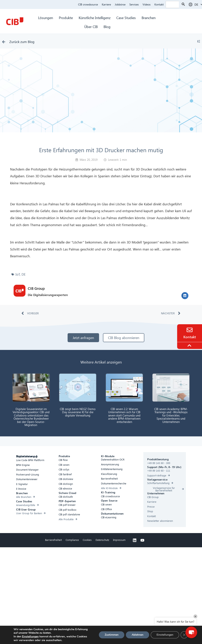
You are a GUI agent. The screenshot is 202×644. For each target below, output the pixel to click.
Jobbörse (120, 4)
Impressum (119, 540)
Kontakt (159, 4)
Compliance (72, 540)
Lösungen (46, 18)
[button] (185, 296)
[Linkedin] (135, 540)
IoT (18, 274)
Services (134, 4)
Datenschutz (102, 540)
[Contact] (190, 330)
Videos (147, 4)
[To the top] (190, 345)
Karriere (106, 4)
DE (24, 274)
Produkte (66, 18)
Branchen (149, 18)
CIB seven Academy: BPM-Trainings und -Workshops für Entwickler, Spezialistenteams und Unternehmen (171, 415)
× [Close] (195, 616)
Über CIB (91, 27)
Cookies (87, 540)
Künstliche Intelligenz (95, 18)
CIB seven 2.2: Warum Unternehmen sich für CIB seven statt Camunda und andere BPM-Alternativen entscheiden (124, 415)
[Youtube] (142, 540)
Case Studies (126, 18)
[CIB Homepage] (15, 21)
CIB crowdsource (88, 4)
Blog (107, 27)
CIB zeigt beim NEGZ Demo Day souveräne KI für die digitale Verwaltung (78, 412)
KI (199, 41)
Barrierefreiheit (53, 540)
